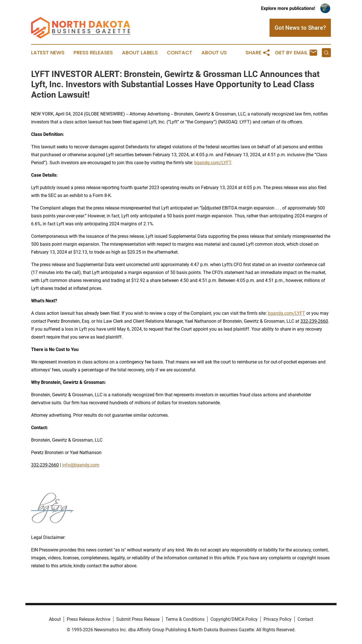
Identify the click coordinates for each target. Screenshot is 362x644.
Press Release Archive (89, 619)
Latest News (48, 53)
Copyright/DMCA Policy (234, 619)
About (55, 619)
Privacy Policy (278, 619)
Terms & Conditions (185, 619)
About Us (214, 53)
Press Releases (93, 53)
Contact (180, 53)
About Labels (140, 53)
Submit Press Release (138, 619)
